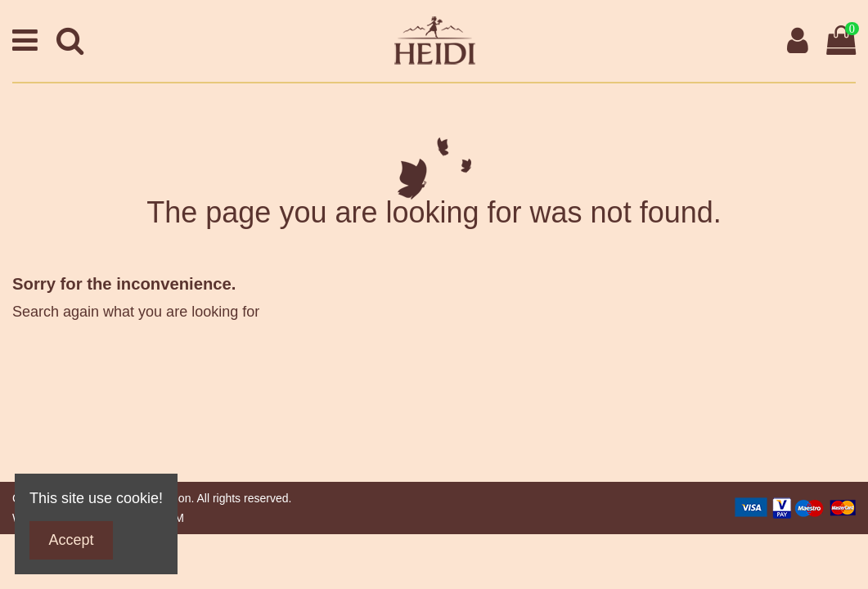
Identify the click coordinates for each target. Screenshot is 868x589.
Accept (72, 540)
